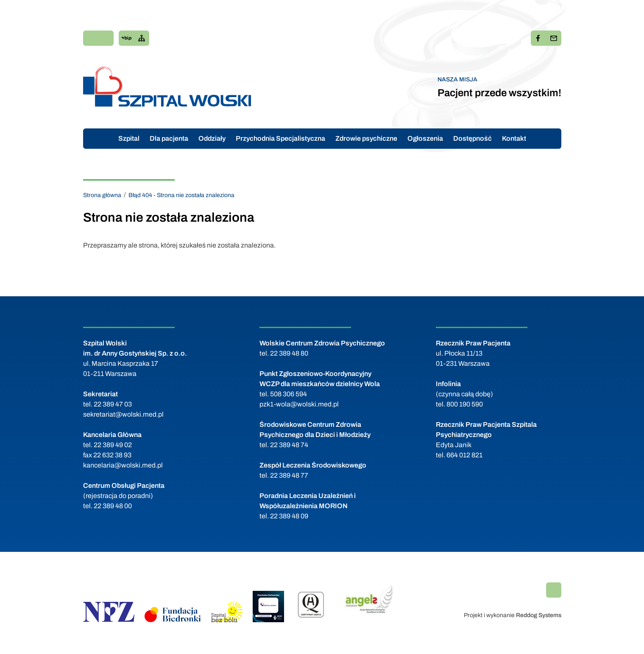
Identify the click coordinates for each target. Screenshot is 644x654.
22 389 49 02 (113, 445)
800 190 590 (465, 404)
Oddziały (212, 138)
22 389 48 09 (289, 516)
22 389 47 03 (113, 404)
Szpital (129, 138)
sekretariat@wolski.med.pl (123, 414)
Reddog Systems (539, 615)
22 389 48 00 (113, 506)
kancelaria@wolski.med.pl (123, 465)
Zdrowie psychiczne (366, 138)
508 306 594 (289, 394)
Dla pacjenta (169, 138)
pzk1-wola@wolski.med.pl (299, 404)
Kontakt (514, 138)
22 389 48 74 (289, 445)
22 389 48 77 (289, 475)
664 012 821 (464, 455)
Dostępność (473, 138)
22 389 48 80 (289, 353)
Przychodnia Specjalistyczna (280, 138)
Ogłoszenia (425, 138)
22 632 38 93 (112, 455)
